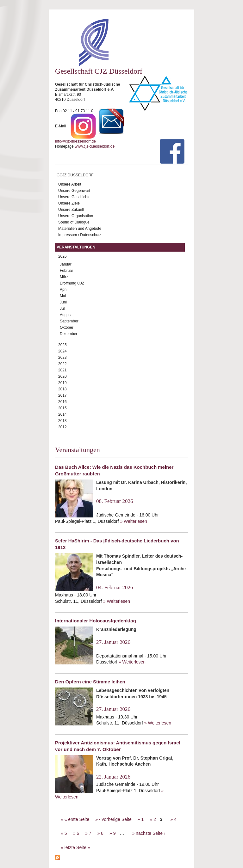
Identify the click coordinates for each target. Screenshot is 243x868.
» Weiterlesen (133, 521)
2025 (62, 345)
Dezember (69, 334)
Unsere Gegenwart (74, 191)
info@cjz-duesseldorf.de (75, 141)
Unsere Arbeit (70, 184)
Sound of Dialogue (74, 222)
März (64, 277)
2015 (62, 408)
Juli (63, 309)
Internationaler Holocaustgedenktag (96, 621)
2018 (62, 389)
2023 (62, 358)
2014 (62, 414)
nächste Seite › (150, 833)
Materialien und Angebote (80, 229)
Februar (66, 271)
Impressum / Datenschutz (80, 235)
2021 (62, 370)
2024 (62, 351)
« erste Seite (77, 819)
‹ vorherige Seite (115, 819)
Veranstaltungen (76, 247)
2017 (62, 395)
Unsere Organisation (76, 216)
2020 (62, 376)
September (69, 321)
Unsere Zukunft (71, 210)
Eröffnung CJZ (72, 283)
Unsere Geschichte (74, 197)
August (66, 315)
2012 (62, 427)
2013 (62, 421)
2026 (62, 256)
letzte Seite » (77, 847)
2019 (62, 383)
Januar (66, 264)
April (64, 290)
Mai (63, 296)
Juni (63, 302)
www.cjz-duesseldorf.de (95, 146)
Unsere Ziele (69, 203)
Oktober (67, 327)
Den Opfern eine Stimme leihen (90, 682)
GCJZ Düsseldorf (75, 175)
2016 (62, 402)
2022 (62, 364)
